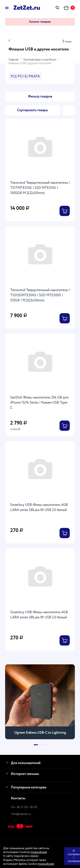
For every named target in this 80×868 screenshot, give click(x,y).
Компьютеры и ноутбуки (40, 60)
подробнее (39, 852)
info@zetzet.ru (21, 814)
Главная (13, 60)
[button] (36, 745)
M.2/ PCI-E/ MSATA (25, 77)
